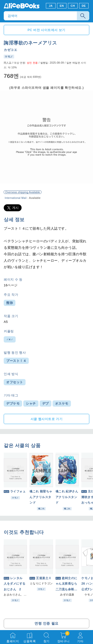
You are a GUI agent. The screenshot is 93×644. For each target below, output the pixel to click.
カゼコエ (10, 50)
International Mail (16, 198)
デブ (46, 404)
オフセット (15, 382)
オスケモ (62, 404)
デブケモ (13, 404)
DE (84, 6)
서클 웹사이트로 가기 (47, 419)
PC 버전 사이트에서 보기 (46, 30)
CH (73, 6)
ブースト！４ (16, 361)
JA (51, 6)
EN (62, 6)
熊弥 (10, 303)
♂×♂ (10, 339)
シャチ (31, 404)
